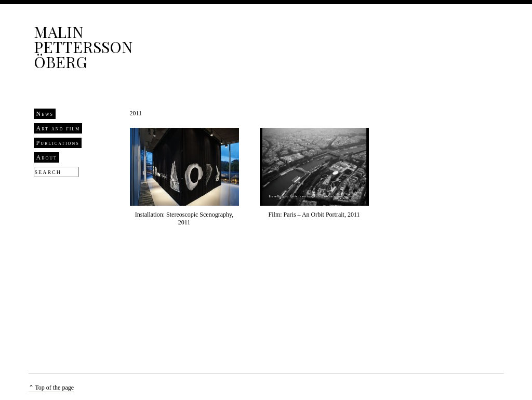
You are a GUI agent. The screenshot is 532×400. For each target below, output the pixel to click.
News (45, 114)
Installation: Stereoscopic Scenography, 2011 (184, 218)
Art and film (58, 128)
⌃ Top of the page (51, 388)
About (47, 157)
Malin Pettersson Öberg (83, 47)
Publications (58, 143)
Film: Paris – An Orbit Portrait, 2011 (314, 215)
